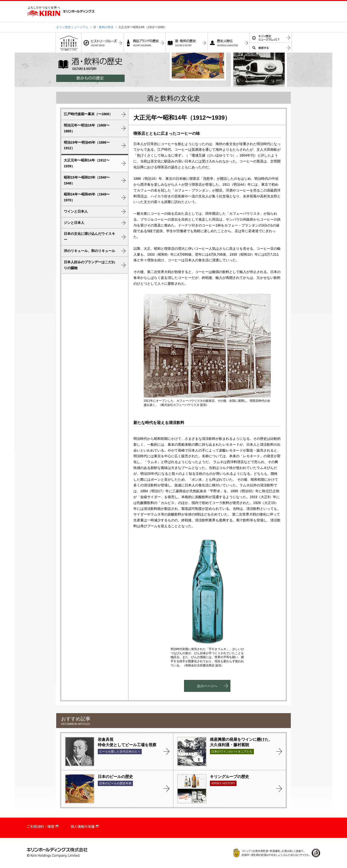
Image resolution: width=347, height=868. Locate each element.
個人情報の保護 (83, 827)
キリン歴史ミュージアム (72, 27)
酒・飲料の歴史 (103, 27)
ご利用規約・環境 (41, 827)
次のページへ (207, 686)
